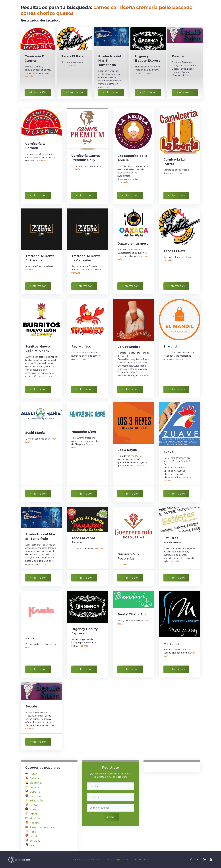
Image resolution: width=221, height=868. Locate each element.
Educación (36, 801)
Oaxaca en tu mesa (133, 244)
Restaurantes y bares (43, 827)
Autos (33, 774)
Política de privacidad (118, 860)
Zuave (168, 452)
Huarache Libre (84, 432)
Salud (33, 836)
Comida (34, 787)
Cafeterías (36, 783)
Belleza (34, 778)
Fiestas (34, 805)
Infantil (34, 814)
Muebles (35, 818)
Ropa (33, 832)
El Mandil (171, 346)
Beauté (178, 56)
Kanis (30, 638)
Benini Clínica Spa (132, 614)
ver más (29, 76)
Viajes (33, 845)
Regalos (35, 823)
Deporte (35, 792)
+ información (38, 92)
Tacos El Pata (73, 56)
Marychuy (171, 643)
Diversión (35, 796)
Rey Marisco (81, 346)
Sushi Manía (35, 433)
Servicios (35, 841)
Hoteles (34, 810)
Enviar (110, 817)
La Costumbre (129, 347)
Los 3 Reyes (127, 450)
